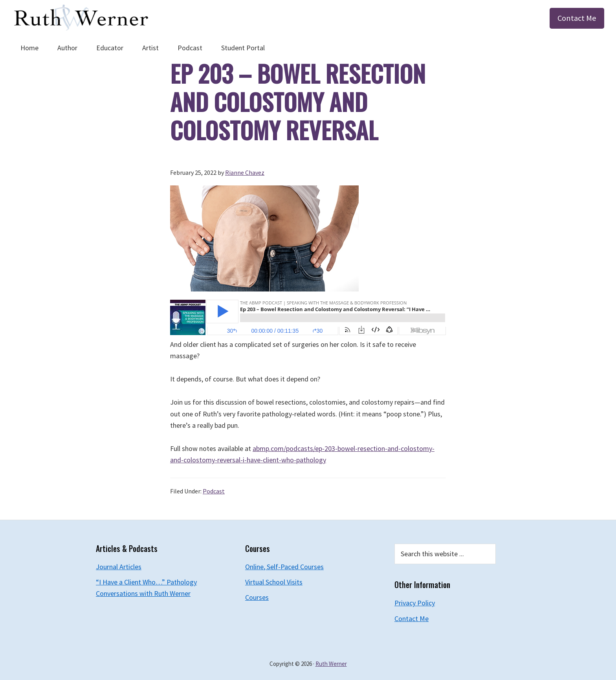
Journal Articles (119, 567)
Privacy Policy (415, 603)
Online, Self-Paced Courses (284, 567)
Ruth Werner (331, 664)
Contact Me (577, 18)
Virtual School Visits (274, 582)
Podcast (214, 491)
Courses (257, 597)
